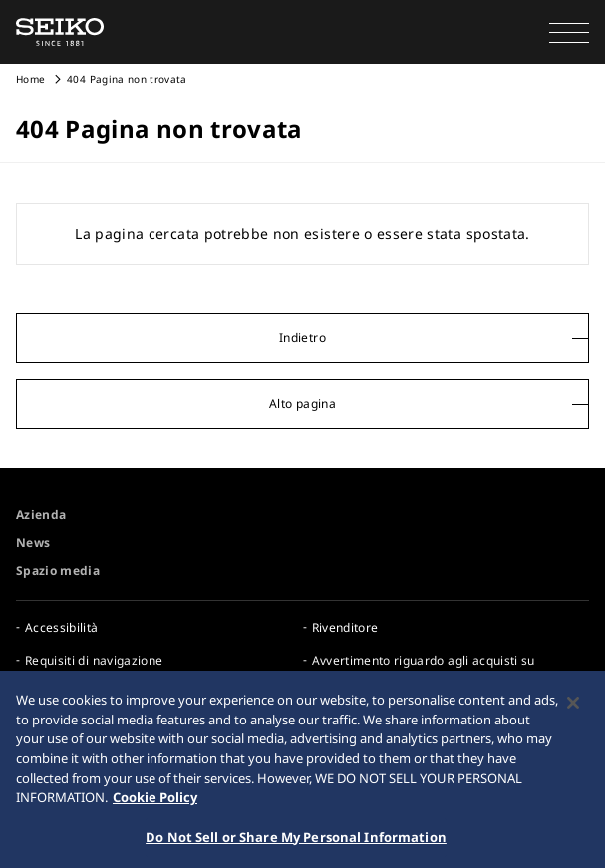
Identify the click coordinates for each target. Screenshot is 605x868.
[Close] (573, 708)
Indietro (302, 337)
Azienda (41, 515)
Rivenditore (345, 627)
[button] (569, 32)
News (33, 543)
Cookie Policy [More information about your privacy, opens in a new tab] (155, 801)
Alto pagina (302, 403)
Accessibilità (62, 627)
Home (30, 79)
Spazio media (58, 571)
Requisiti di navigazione (94, 660)
